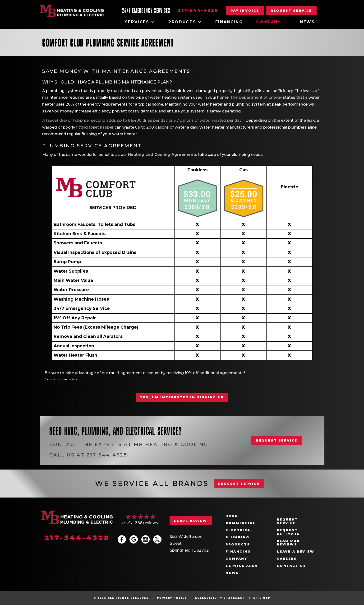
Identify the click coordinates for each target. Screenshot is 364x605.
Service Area (242, 566)
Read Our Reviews (288, 543)
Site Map (262, 598)
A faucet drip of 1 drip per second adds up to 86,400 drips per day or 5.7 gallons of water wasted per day (142, 120)
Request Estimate (288, 532)
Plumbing (237, 537)
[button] (291, 10)
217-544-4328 (198, 10)
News (307, 22)
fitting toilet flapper (95, 127)
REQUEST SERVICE (239, 484)
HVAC (231, 516)
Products (185, 22)
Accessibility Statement (220, 598)
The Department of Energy (256, 97)
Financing (229, 22)
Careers (287, 559)
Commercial (240, 523)
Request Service (287, 521)
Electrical (239, 530)
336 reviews (147, 523)
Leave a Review (295, 551)
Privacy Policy (172, 598)
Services (140, 22)
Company (271, 22)
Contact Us (291, 566)
